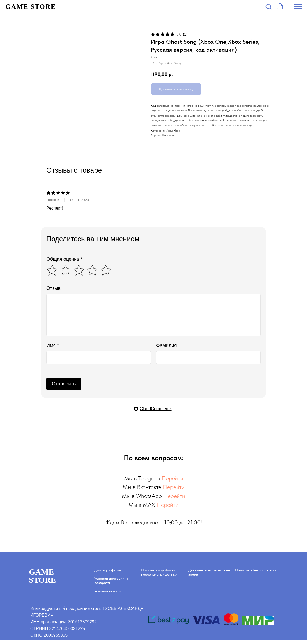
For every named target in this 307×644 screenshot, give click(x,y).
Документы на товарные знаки (209, 572)
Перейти (172, 478)
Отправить (64, 384)
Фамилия (166, 345)
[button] (268, 6)
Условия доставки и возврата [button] (111, 580)
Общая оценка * (64, 259)
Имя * (53, 345)
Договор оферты (108, 570)
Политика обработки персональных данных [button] (159, 572)
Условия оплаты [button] (108, 591)
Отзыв (53, 288)
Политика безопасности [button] (256, 570)
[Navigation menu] (298, 7)
